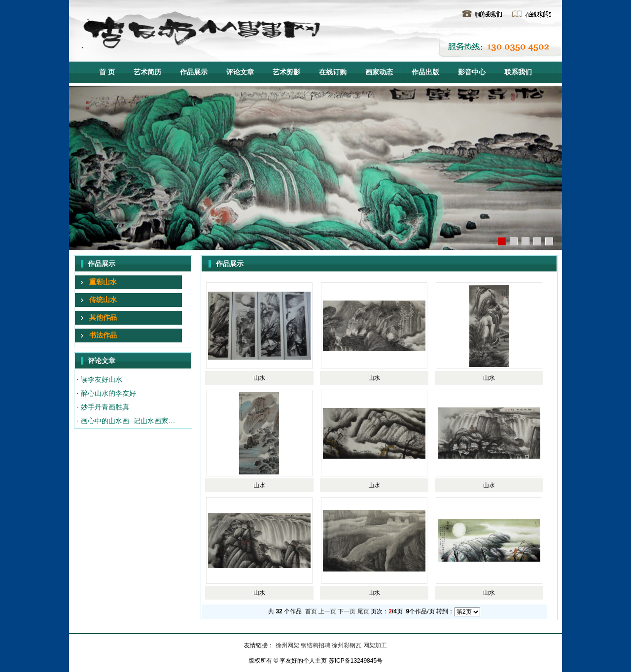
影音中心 (472, 72)
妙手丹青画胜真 (105, 407)
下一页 (347, 611)
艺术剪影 (286, 72)
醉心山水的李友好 (108, 393)
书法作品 (103, 335)
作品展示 (194, 72)
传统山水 (103, 300)
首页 (311, 611)
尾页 (363, 611)
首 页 (107, 72)
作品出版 (425, 72)
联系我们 (487, 15)
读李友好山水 (102, 379)
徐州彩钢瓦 (347, 645)
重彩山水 (103, 282)
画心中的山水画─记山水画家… (128, 421)
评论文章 (240, 72)
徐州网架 (288, 645)
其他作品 (103, 317)
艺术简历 (147, 72)
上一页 (327, 611)
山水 (259, 378)
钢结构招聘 (316, 645)
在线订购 (537, 15)
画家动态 (379, 72)
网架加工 (375, 645)
